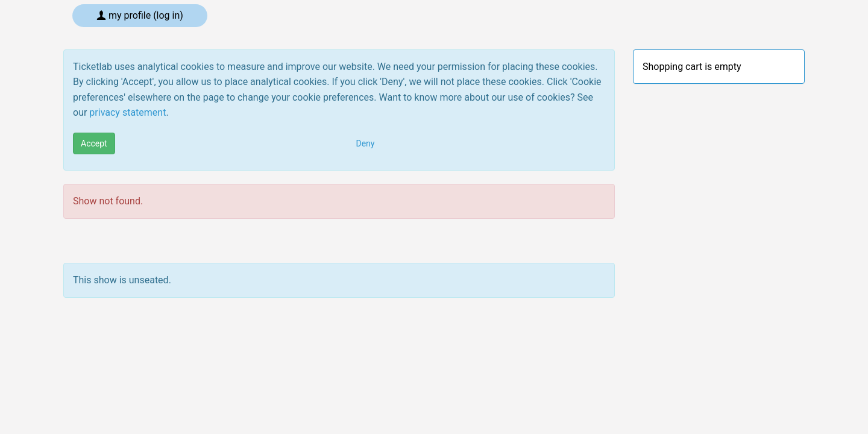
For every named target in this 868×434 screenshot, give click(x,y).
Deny (366, 143)
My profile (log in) (140, 15)
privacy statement (127, 112)
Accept (94, 143)
